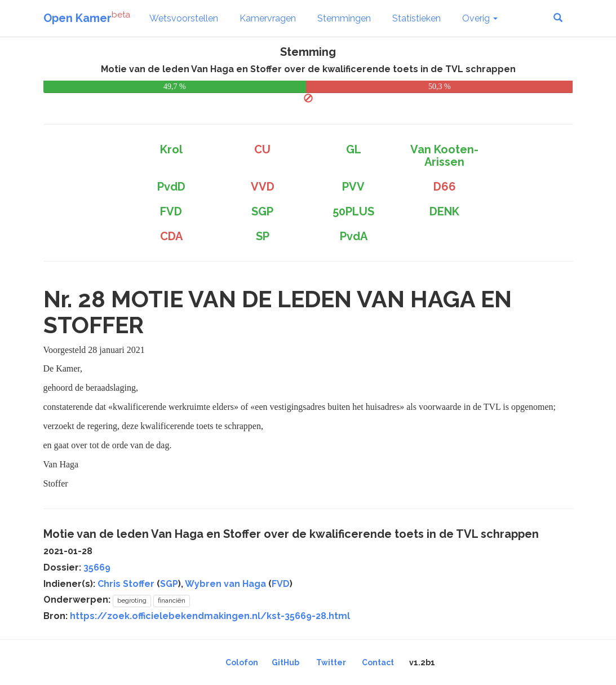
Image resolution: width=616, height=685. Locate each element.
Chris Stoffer (126, 584)
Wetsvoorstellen (184, 18)
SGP (169, 584)
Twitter (331, 662)
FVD (281, 584)
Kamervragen (268, 18)
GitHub (285, 662)
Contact (378, 662)
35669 (97, 567)
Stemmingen (344, 18)
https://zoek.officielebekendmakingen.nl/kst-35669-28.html (210, 616)
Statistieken (416, 18)
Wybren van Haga (225, 584)
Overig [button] (480, 18)
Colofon (242, 662)
